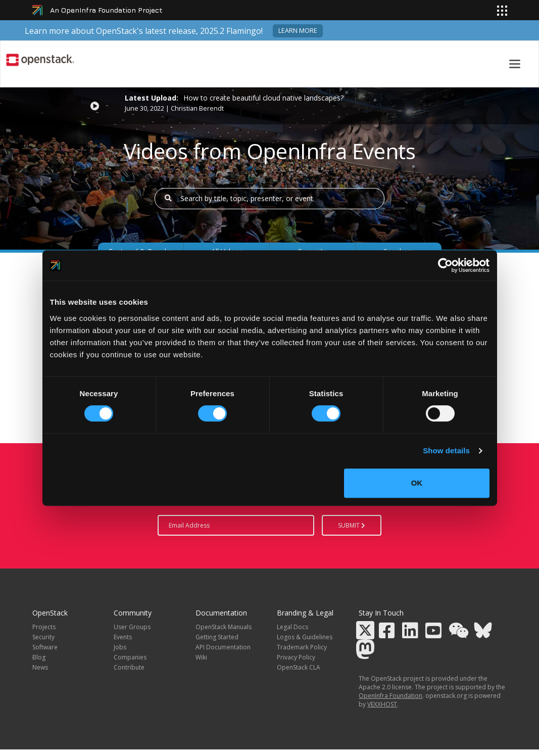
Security (43, 637)
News (40, 667)
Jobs (120, 647)
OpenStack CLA (299, 667)
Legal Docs (292, 627)
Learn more (298, 31)
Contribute (129, 667)
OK (417, 483)
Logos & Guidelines (305, 637)
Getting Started (217, 637)
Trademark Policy (302, 647)
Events (123, 637)
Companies (130, 657)
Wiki (201, 657)
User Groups (132, 627)
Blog (39, 657)
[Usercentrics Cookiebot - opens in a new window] (445, 265)
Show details (446, 451)
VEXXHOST (382, 704)
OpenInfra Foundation (390, 696)
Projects (44, 627)
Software (45, 647)
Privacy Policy (296, 657)
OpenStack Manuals (224, 627)
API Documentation (223, 647)
